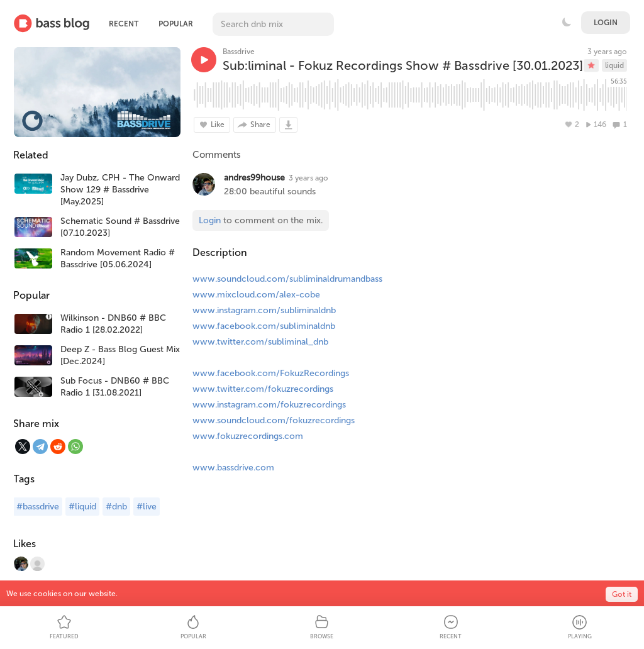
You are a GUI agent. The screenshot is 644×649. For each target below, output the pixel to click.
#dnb (116, 507)
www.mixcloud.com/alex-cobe (256, 295)
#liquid (82, 507)
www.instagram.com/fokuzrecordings (269, 405)
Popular (176, 24)
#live (147, 507)
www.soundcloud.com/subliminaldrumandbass (287, 279)
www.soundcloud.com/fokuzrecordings (274, 420)
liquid (614, 65)
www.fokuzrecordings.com (248, 436)
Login (606, 23)
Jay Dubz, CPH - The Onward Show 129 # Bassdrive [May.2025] (120, 190)
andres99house (254, 178)
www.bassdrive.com (233, 468)
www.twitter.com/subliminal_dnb (260, 342)
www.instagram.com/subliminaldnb (264, 310)
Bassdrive (239, 52)
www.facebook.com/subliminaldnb (264, 326)
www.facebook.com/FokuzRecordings (271, 373)
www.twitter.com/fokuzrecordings (263, 389)
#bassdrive (38, 507)
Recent (124, 24)
